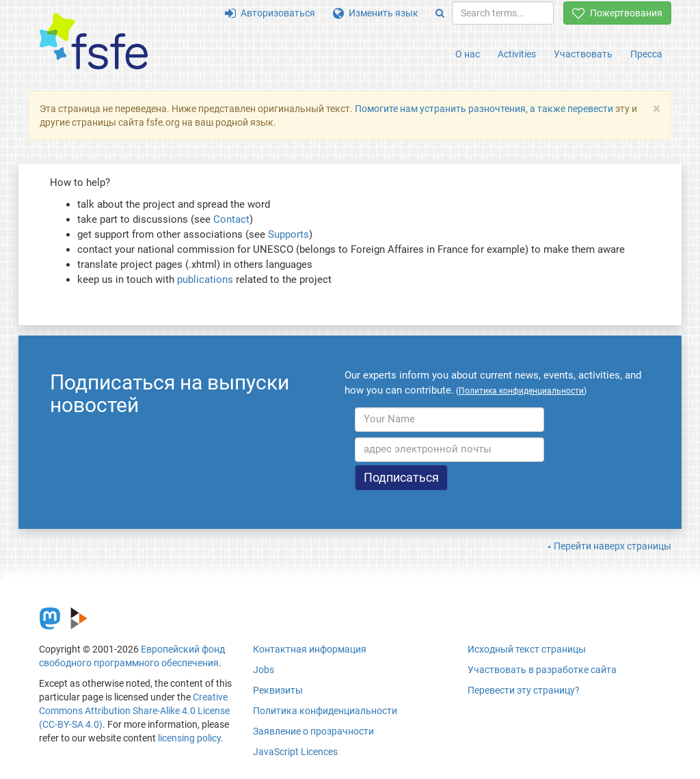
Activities (517, 54)
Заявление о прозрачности (313, 731)
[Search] (440, 13)
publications (205, 279)
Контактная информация (310, 649)
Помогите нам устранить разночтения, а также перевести (484, 109)
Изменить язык (376, 13)
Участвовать (583, 54)
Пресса (646, 54)
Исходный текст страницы (527, 649)
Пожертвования (617, 13)
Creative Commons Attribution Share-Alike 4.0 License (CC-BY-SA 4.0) (134, 711)
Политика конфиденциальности (325, 711)
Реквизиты (278, 690)
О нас (468, 54)
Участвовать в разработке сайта (542, 670)
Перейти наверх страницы (612, 546)
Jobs (264, 670)
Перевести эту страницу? (524, 690)
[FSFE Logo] (94, 42)
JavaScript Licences (295, 752)
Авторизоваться (270, 13)
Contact (231, 219)
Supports (288, 234)
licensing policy (189, 738)
